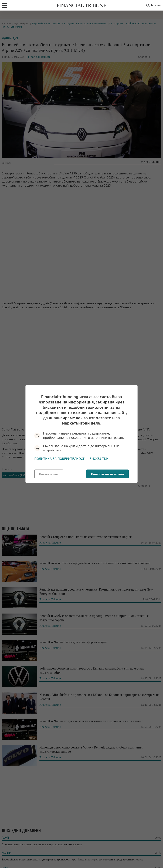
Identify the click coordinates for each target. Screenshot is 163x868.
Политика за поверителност (59, 459)
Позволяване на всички (108, 474)
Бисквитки (99, 459)
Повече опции (49, 474)
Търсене (153, 5)
